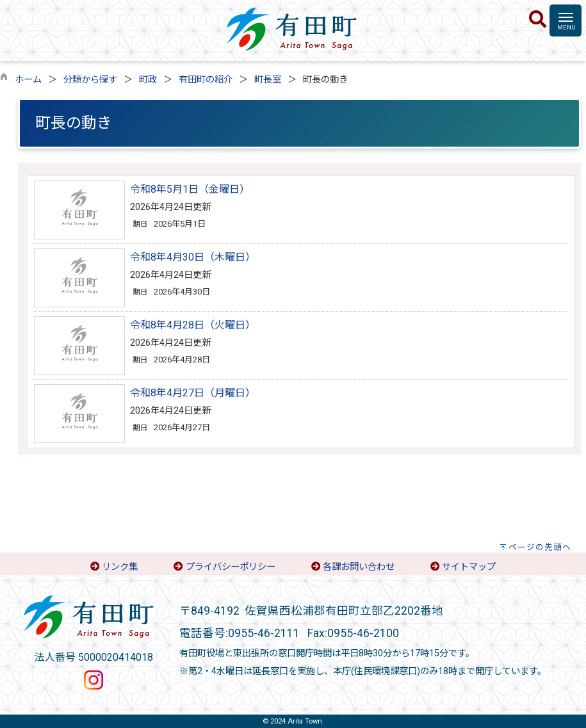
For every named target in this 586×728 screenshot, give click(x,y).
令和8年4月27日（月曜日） (193, 393)
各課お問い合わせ (359, 567)
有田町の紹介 (206, 80)
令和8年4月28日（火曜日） (193, 325)
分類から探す (90, 80)
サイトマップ (469, 567)
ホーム (28, 80)
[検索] (538, 20)
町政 (148, 80)
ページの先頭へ (540, 547)
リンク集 (120, 567)
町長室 (268, 80)
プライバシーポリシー (231, 567)
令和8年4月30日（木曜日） (193, 257)
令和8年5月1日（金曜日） (190, 189)
